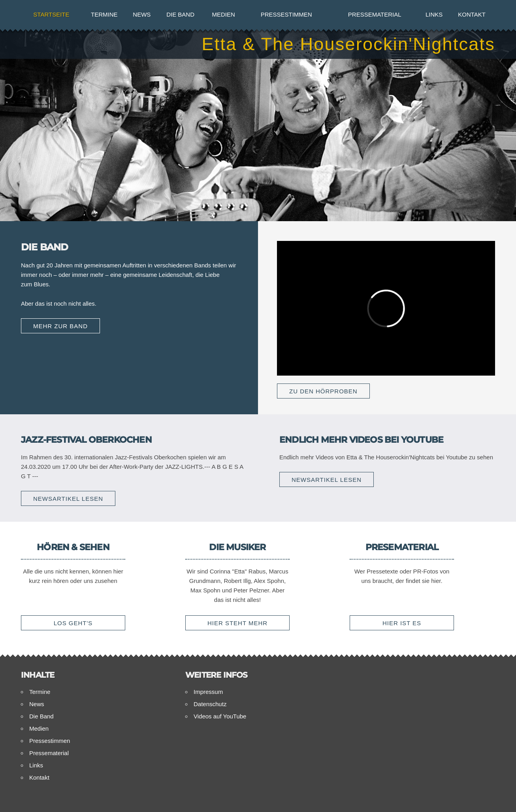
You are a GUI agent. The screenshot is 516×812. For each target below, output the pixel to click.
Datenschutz (210, 704)
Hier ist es (402, 623)
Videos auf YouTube (220, 716)
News (142, 14)
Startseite (51, 14)
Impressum (208, 692)
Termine (104, 14)
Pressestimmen (286, 14)
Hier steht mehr (237, 623)
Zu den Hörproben (323, 391)
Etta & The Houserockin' (348, 44)
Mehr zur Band (60, 326)
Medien (224, 14)
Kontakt (472, 14)
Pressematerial (375, 14)
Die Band (180, 14)
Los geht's (73, 623)
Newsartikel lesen (68, 499)
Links (434, 14)
